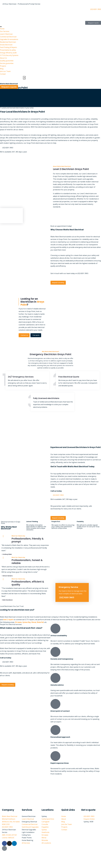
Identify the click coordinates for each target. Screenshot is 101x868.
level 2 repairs (9, 620)
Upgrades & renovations (9, 39)
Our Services (5, 31)
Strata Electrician (6, 45)
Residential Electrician (8, 42)
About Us (3, 58)
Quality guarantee (7, 61)
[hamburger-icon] (1, 27)
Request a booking (58, 283)
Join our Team (5, 71)
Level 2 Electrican (6, 34)
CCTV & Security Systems (9, 55)
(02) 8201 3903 (67, 597)
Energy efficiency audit (8, 53)
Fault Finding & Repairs (8, 47)
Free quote (36, 335)
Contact (3, 74)
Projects (3, 66)
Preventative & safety (8, 50)
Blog (2, 69)
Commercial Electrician (8, 37)
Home (2, 29)
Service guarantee (7, 63)
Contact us (24, 335)
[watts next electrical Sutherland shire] (50, 792)
